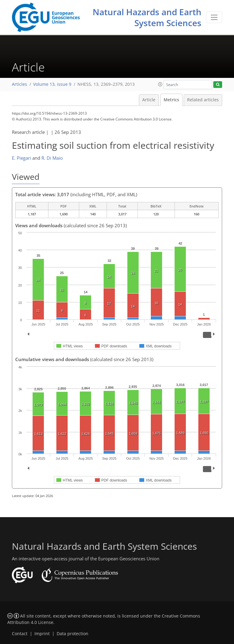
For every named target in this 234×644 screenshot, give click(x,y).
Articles (19, 84)
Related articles (203, 100)
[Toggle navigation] (214, 17)
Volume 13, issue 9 (52, 84)
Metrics (171, 100)
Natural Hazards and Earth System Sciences (147, 17)
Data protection (73, 634)
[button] (160, 84)
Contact (20, 634)
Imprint (42, 634)
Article (149, 100)
